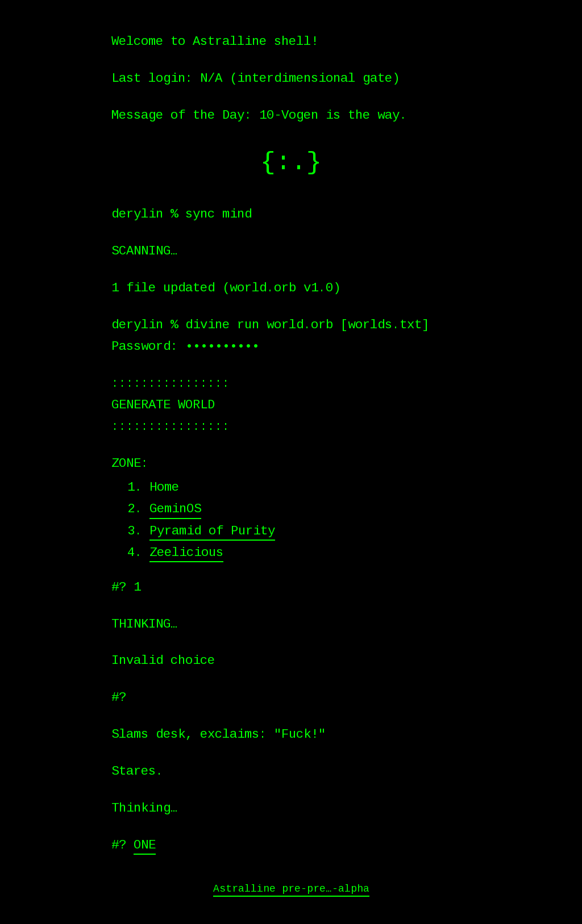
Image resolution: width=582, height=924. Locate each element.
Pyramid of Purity (212, 531)
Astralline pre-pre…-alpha (291, 889)
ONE (145, 845)
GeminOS (175, 509)
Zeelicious (186, 553)
